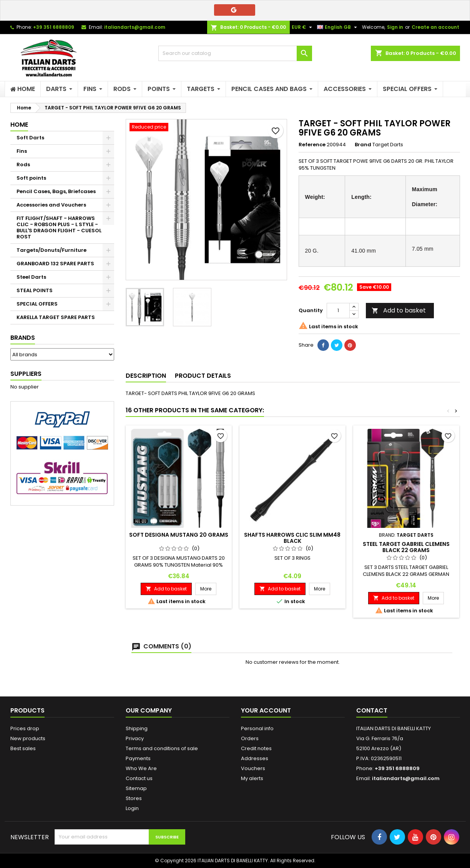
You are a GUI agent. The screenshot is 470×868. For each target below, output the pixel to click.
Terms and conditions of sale (162, 748)
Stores (134, 798)
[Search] (235, 53)
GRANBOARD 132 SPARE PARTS (55, 264)
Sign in (395, 27)
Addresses (255, 758)
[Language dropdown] (338, 27)
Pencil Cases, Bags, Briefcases (56, 191)
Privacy (135, 738)
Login (132, 808)
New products (28, 738)
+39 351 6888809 (54, 27)
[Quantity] (338, 311)
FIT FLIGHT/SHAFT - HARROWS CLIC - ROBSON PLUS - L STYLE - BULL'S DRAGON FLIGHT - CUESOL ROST (59, 227)
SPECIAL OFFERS (37, 304)
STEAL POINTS (35, 290)
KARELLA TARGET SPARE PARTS (56, 317)
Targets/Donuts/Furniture (51, 250)
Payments (138, 758)
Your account (266, 710)
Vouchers (253, 768)
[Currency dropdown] (303, 27)
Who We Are (141, 768)
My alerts (252, 778)
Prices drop (25, 728)
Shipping (137, 728)
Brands (23, 338)
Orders (250, 738)
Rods (23, 165)
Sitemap (136, 788)
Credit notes (256, 748)
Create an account (435, 27)
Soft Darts (30, 138)
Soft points (31, 178)
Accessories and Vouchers (51, 205)
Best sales (23, 748)
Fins (22, 151)
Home (19, 125)
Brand (363, 145)
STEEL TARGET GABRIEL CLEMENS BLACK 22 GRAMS (406, 547)
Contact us (139, 778)
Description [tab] (146, 376)
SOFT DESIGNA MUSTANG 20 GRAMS (179, 535)
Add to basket (399, 310)
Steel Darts (31, 277)
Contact (372, 710)
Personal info (257, 728)
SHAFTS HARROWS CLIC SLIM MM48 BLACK (292, 538)
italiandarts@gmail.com (135, 27)
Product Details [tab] (203, 376)
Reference (312, 145)
